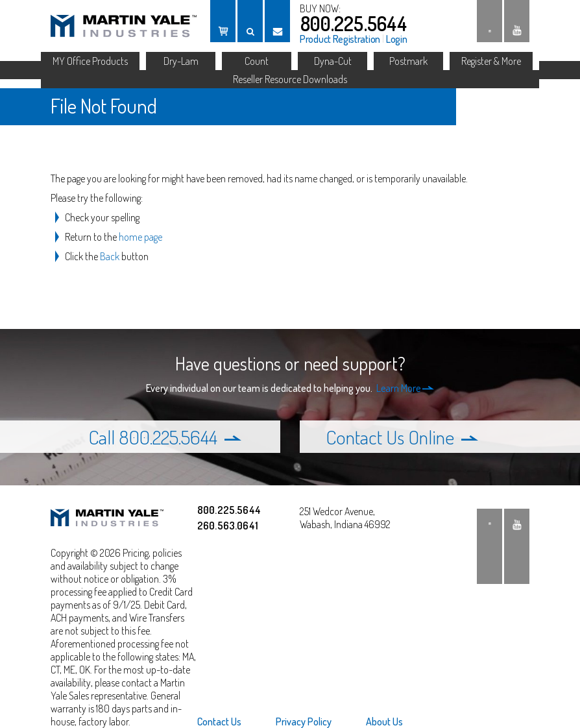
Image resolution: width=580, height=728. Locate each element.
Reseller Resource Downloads (290, 79)
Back (110, 256)
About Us (384, 722)
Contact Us (219, 722)
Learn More (405, 388)
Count (257, 61)
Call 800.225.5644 (165, 437)
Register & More (491, 61)
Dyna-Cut (333, 61)
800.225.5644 (354, 23)
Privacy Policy (304, 722)
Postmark (408, 61)
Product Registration (340, 39)
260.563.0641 (228, 526)
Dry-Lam (181, 61)
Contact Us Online (402, 437)
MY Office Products (90, 61)
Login (397, 39)
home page (140, 237)
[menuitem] (227, 722)
